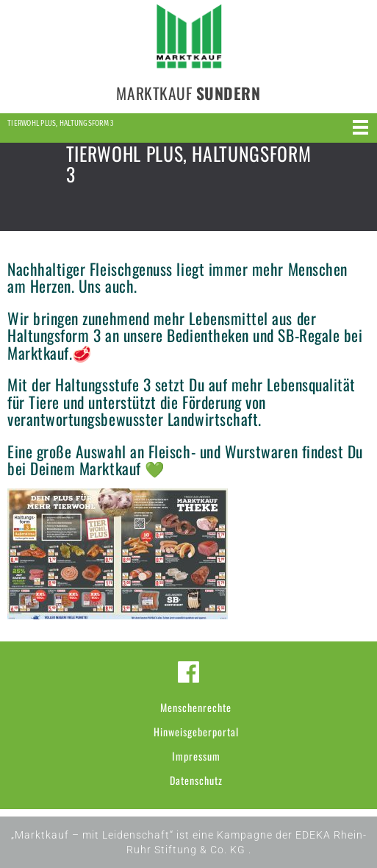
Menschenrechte (196, 707)
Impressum (196, 756)
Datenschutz (196, 780)
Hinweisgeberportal (196, 732)
